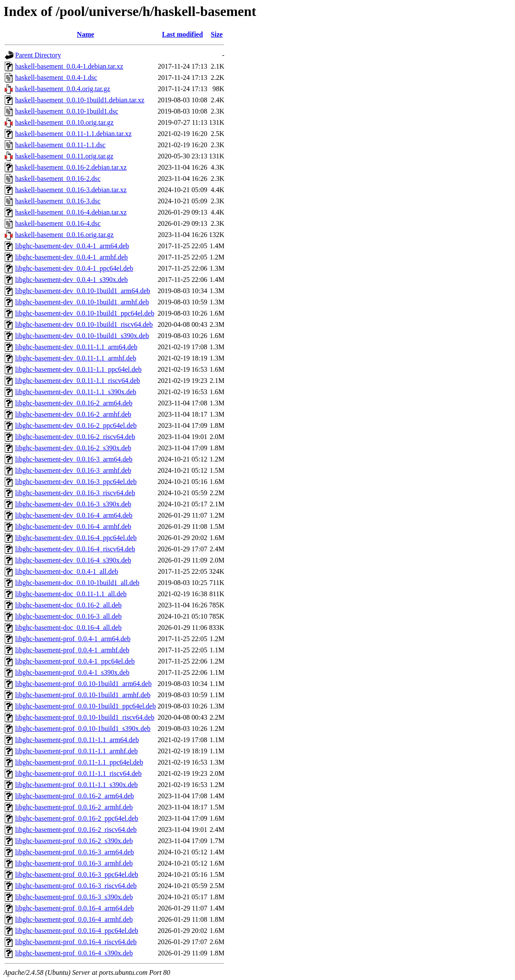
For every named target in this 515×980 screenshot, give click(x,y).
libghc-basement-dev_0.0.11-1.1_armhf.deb (76, 358)
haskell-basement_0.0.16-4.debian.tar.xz (71, 212)
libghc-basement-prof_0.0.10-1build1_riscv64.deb (85, 717)
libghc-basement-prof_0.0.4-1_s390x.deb (72, 672)
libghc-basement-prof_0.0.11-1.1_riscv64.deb (78, 773)
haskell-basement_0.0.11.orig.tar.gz (64, 156)
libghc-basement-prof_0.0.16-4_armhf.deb (74, 919)
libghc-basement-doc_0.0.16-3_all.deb (68, 616)
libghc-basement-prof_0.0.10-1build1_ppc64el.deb (86, 706)
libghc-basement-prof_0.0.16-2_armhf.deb (74, 807)
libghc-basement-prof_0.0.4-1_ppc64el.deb (75, 661)
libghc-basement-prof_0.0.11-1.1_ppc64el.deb (79, 762)
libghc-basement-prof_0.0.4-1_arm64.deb (73, 639)
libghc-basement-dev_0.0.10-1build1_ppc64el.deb (85, 313)
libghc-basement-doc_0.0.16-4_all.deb (68, 628)
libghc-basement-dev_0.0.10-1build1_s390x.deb (82, 336)
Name (86, 34)
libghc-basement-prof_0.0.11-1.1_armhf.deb (76, 751)
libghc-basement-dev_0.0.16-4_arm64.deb (74, 515)
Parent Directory (38, 55)
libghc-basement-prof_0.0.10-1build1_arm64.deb (83, 684)
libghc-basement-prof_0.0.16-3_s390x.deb (74, 897)
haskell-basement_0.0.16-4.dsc (58, 223)
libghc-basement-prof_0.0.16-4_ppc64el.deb (77, 931)
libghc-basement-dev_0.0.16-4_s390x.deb (73, 560)
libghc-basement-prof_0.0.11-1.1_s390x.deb (76, 785)
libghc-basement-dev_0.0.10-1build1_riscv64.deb (84, 324)
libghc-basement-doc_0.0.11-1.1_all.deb (71, 594)
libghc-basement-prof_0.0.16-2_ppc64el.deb (77, 818)
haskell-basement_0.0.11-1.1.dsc (60, 145)
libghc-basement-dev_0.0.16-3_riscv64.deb (75, 493)
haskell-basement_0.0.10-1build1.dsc (67, 111)
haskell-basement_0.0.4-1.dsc (56, 77)
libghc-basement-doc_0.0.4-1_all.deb (67, 571)
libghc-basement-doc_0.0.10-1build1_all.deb (77, 583)
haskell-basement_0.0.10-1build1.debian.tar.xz (80, 100)
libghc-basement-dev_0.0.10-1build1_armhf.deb (82, 302)
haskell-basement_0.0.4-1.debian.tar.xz (69, 66)
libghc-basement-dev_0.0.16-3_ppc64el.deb (76, 482)
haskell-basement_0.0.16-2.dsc (58, 179)
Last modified (183, 34)
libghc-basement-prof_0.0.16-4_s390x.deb (74, 953)
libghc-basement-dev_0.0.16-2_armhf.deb (73, 414)
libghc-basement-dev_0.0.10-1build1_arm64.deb (83, 291)
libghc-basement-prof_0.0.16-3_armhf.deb (74, 863)
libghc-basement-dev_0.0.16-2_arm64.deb (74, 403)
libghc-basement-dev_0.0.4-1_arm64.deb (72, 246)
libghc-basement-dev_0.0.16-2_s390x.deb (73, 448)
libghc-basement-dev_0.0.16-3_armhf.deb (73, 470)
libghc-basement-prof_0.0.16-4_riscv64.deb (76, 942)
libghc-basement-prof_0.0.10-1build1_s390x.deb (83, 729)
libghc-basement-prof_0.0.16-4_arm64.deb (75, 908)
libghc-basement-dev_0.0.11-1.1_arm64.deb (76, 347)
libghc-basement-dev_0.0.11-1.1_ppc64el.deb (78, 369)
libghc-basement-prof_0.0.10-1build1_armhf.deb (83, 695)
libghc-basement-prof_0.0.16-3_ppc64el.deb (77, 874)
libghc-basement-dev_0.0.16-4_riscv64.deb (75, 549)
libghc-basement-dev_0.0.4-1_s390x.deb (72, 280)
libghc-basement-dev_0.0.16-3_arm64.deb (74, 459)
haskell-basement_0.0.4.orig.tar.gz (63, 89)
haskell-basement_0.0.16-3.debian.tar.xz (71, 190)
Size (217, 34)
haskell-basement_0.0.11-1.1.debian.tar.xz (73, 134)
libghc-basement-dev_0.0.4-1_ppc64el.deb (74, 268)
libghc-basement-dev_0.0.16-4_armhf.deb (73, 526)
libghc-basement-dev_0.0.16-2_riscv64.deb (75, 437)
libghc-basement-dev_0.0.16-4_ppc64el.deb (76, 538)
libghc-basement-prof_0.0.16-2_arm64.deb (75, 796)
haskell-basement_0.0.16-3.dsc (58, 201)
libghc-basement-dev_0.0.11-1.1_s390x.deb (76, 392)
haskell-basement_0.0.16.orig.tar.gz (64, 235)
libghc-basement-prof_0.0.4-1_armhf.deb (72, 650)
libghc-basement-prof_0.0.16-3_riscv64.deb (76, 886)
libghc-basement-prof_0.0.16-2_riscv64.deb (76, 830)
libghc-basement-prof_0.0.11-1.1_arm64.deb (77, 740)
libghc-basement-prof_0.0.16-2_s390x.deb (74, 841)
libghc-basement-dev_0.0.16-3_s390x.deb (73, 504)
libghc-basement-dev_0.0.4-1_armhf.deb (72, 257)
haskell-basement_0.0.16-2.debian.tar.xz (71, 167)
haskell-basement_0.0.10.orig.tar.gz (64, 122)
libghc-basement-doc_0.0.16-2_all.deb (68, 605)
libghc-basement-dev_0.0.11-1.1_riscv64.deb (78, 381)
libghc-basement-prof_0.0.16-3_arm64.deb (75, 852)
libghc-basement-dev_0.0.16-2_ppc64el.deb (76, 425)
